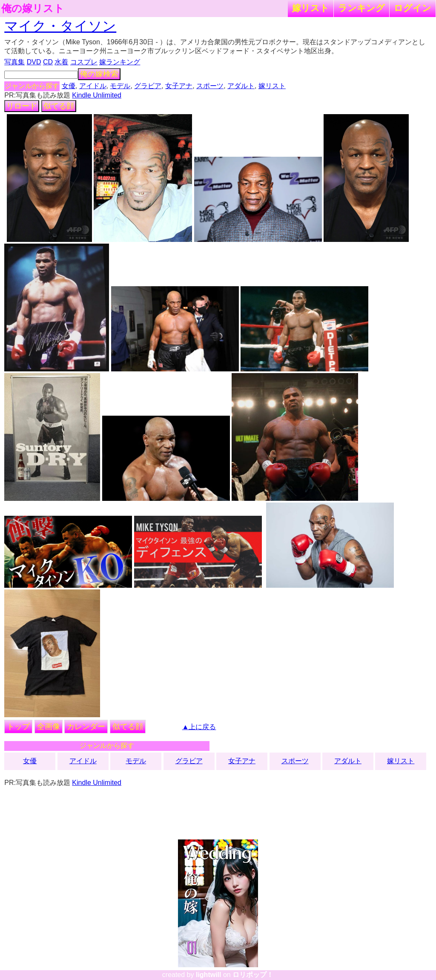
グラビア (148, 86)
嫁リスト (311, 8)
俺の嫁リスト (33, 9)
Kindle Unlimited (97, 95)
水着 (61, 62)
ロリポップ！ (253, 975)
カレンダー (86, 727)
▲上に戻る (199, 727)
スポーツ (210, 86)
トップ (18, 727)
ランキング (361, 8)
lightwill (209, 975)
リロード (22, 106)
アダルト (241, 86)
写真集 (14, 62)
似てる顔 (59, 106)
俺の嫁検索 (99, 74)
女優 (69, 86)
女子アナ (179, 86)
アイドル (93, 86)
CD (48, 62)
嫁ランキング (120, 62)
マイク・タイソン (60, 26)
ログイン (413, 8)
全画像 (49, 727)
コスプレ (84, 62)
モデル (120, 86)
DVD (34, 62)
